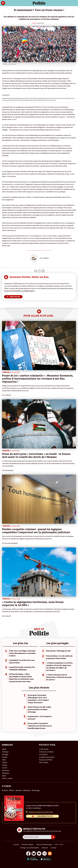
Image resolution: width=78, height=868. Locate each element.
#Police (12, 790)
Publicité (45, 848)
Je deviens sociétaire (46, 752)
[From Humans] (50, 854)
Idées (4, 760)
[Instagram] (45, 854)
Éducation (6, 773)
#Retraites (27, 790)
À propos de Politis (46, 760)
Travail (4, 768)
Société (5, 757)
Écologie (5, 754)
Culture (5, 762)
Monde (5, 765)
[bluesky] (34, 854)
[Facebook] (28, 854)
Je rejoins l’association (47, 757)
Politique (5, 752)
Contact (16, 844)
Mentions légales (28, 844)
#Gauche (19, 790)
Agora (4, 749)
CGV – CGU (59, 844)
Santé (4, 776)
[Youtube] (39, 854)
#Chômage (36, 790)
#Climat (5, 790)
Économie (6, 770)
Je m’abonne (43, 754)
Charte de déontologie (44, 844)
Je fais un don (44, 749)
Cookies (54, 848)
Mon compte (44, 762)
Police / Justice (7, 778)
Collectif (34, 23)
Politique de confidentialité (29, 848)
